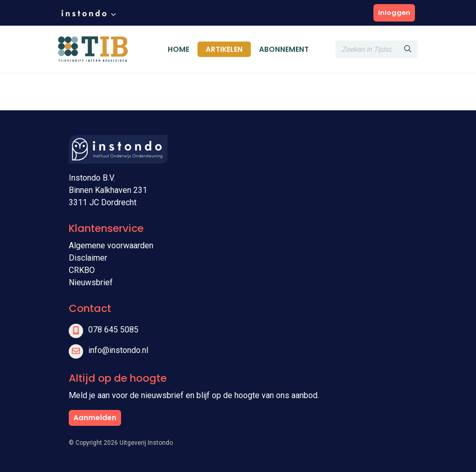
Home (179, 49)
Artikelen (224, 49)
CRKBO (82, 270)
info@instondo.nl (118, 350)
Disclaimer (88, 258)
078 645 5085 (113, 330)
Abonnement (284, 49)
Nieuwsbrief (91, 282)
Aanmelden (95, 418)
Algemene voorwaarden (111, 245)
